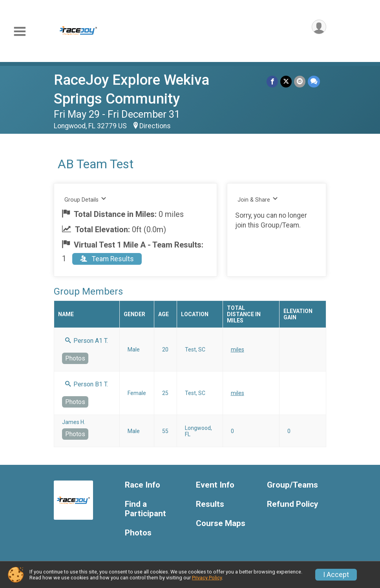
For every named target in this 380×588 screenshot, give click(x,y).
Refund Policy (292, 504)
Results (210, 504)
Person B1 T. (87, 384)
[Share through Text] (314, 81)
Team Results (107, 259)
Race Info (142, 485)
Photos (75, 358)
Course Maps (221, 523)
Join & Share (258, 199)
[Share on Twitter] (286, 81)
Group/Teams (292, 485)
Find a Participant (145, 509)
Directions (155, 126)
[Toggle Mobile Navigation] (20, 32)
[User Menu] (319, 27)
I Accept (336, 575)
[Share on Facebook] (272, 81)
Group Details (85, 199)
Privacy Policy (207, 578)
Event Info (215, 485)
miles (238, 350)
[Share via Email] (300, 81)
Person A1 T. (87, 341)
